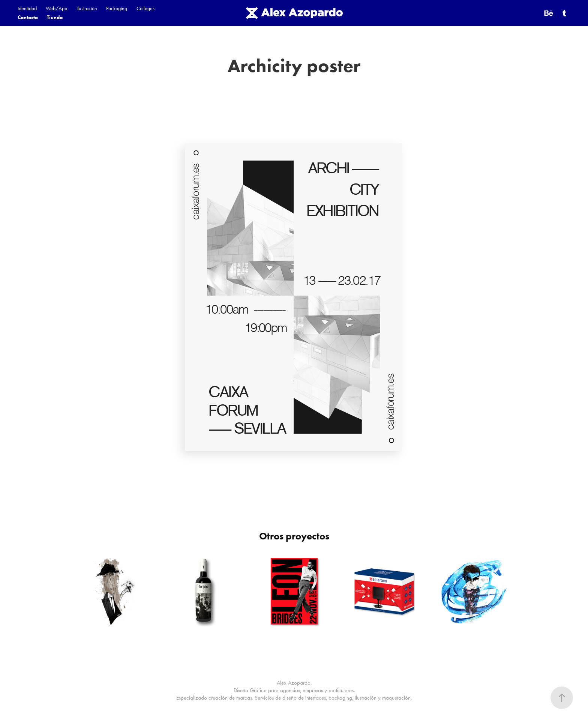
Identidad (27, 8)
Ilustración (87, 8)
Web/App (56, 8)
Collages (145, 8)
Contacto (28, 17)
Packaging (117, 8)
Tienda (55, 17)
